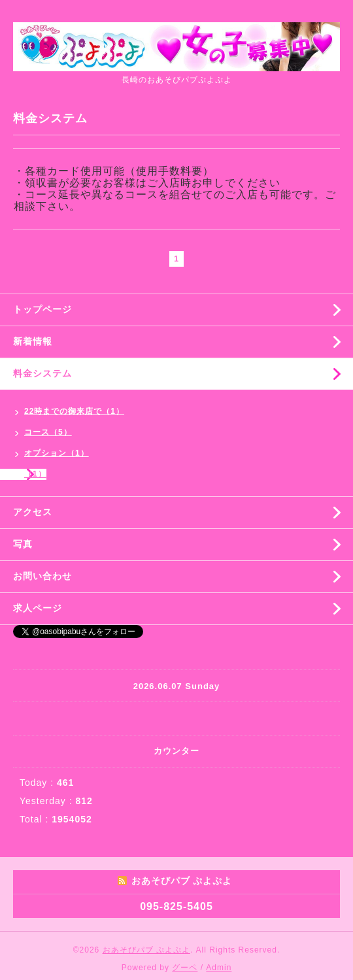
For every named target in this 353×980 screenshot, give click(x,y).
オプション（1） (57, 453)
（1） (35, 474)
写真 (23, 544)
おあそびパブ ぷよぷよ (146, 950)
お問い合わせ (42, 576)
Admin (219, 968)
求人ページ (38, 608)
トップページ (42, 309)
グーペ (185, 968)
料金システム (42, 373)
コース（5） (48, 432)
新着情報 (33, 341)
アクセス (33, 512)
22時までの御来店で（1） (74, 411)
